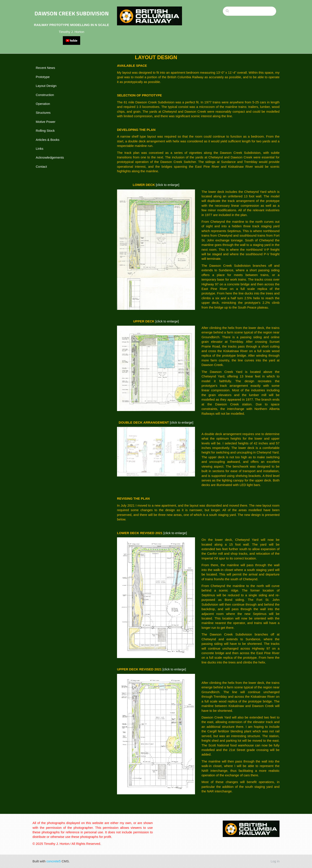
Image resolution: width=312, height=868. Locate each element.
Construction (45, 95)
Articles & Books (48, 140)
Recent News (45, 68)
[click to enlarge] (167, 185)
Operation (43, 104)
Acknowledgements (50, 157)
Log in (275, 861)
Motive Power (46, 122)
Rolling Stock (45, 131)
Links (40, 149)
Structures (43, 113)
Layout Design (46, 86)
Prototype (43, 77)
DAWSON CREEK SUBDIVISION (72, 13)
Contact (41, 167)
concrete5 (54, 861)
